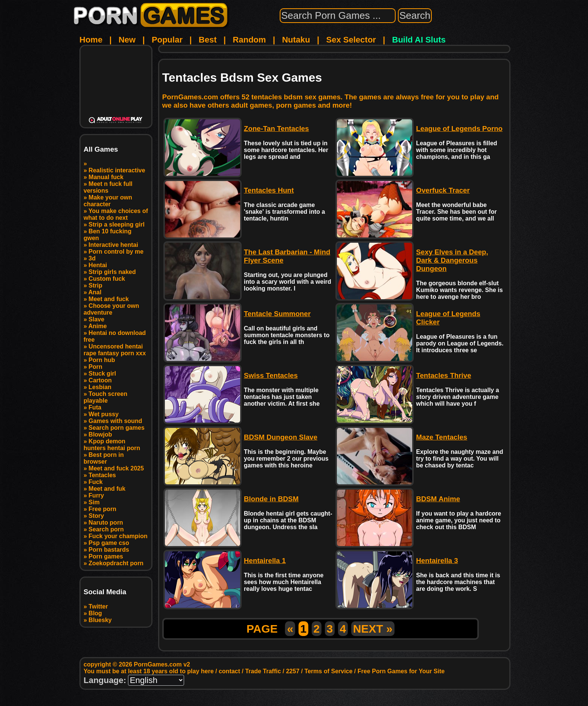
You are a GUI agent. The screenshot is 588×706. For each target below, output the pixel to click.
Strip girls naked (112, 272)
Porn (95, 367)
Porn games (106, 556)
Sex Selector (351, 40)
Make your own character (108, 201)
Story (96, 516)
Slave (96, 319)
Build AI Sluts (419, 40)
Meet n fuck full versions (108, 187)
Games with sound (115, 421)
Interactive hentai (113, 245)
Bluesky (100, 620)
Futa (95, 407)
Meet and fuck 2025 (116, 468)
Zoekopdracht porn (116, 563)
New (127, 40)
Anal (95, 292)
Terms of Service (329, 671)
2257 (293, 671)
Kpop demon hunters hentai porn (112, 445)
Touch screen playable (105, 397)
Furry (96, 495)
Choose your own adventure (111, 309)
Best (208, 40)
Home (91, 40)
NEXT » (373, 629)
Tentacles (102, 475)
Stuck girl (102, 374)
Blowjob (100, 434)
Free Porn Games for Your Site (401, 671)
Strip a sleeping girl (116, 224)
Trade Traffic (263, 671)
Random (249, 40)
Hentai (98, 265)
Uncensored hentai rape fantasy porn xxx (115, 350)
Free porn (102, 509)
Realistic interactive (117, 170)
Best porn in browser (104, 458)
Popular (167, 40)
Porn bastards (109, 550)
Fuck (95, 482)
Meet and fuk (107, 489)
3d (92, 258)
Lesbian (100, 387)
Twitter (98, 606)
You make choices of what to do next (116, 214)
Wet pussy (104, 414)
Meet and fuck (109, 299)
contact (229, 671)
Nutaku (296, 40)
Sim (94, 502)
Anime (98, 326)
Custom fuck (107, 279)
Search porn (106, 529)
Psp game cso (109, 543)
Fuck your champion (118, 536)
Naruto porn (106, 523)
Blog (95, 613)
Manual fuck (106, 177)
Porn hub (102, 360)
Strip (95, 285)
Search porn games (117, 428)
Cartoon (100, 380)
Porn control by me (116, 252)
